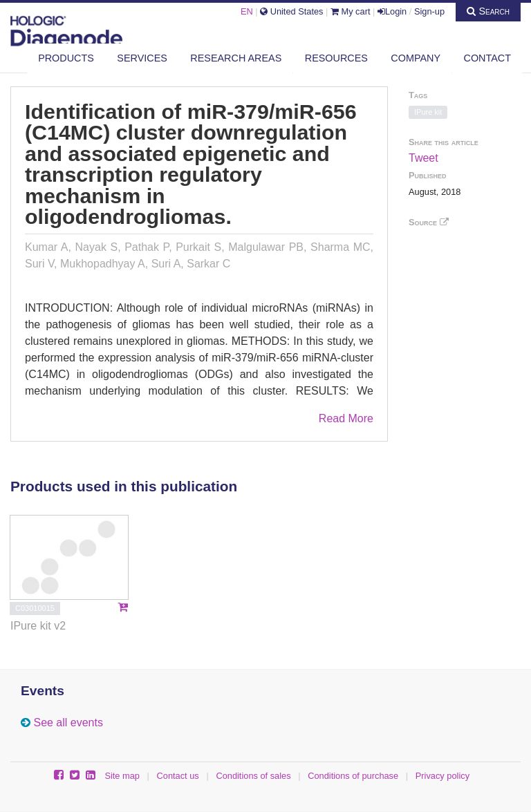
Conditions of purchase (353, 776)
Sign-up (429, 11)
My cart (351, 11)
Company (416, 58)
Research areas (236, 58)
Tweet (423, 158)
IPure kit (428, 112)
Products (66, 58)
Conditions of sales (253, 776)
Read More (346, 418)
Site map (122, 776)
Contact (487, 58)
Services (142, 58)
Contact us (178, 776)
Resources (336, 58)
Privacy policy (442, 776)
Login (392, 11)
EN (247, 11)
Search (488, 11)
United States (291, 11)
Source (429, 222)
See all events (68, 723)
